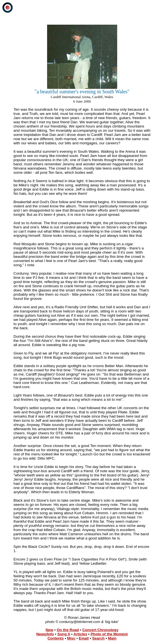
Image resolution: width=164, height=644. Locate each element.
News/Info (45, 634)
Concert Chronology (100, 630)
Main (112, 638)
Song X (64, 634)
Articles (80, 634)
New (49, 630)
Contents (56, 638)
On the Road (68, 630)
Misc (71, 638)
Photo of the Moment (109, 634)
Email (84, 638)
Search (98, 638)
